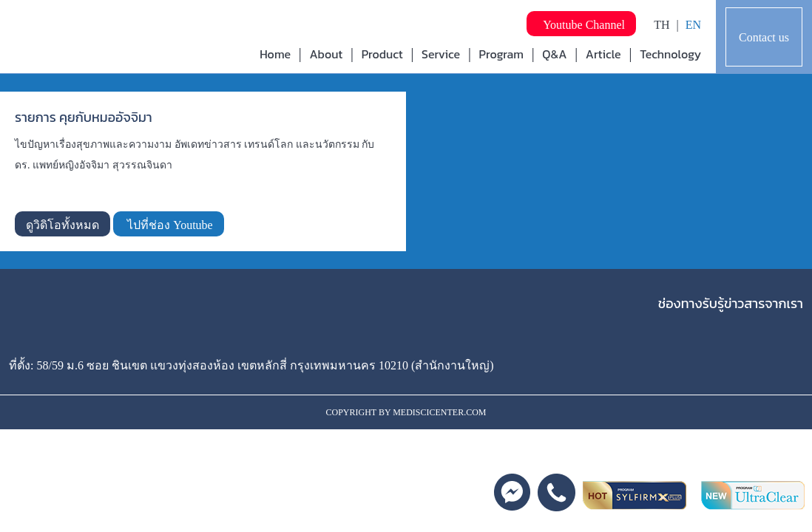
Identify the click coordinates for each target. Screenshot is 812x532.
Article (603, 54)
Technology (670, 54)
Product (382, 54)
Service (441, 54)
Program (501, 54)
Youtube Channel (581, 25)
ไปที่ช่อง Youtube (169, 225)
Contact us (764, 37)
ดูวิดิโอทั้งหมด (62, 225)
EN (693, 25)
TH (662, 25)
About (326, 54)
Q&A (554, 54)
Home (275, 54)
